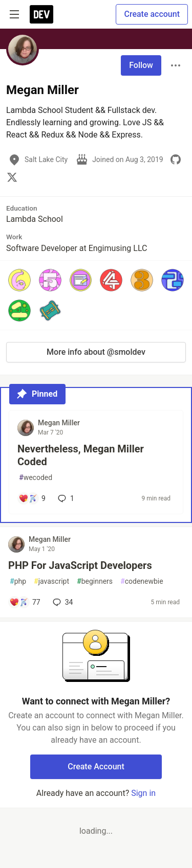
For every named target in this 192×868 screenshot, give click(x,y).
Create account (152, 14)
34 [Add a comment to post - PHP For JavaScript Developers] (62, 602)
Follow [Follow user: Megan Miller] (141, 65)
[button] (19, 280)
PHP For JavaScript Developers (80, 565)
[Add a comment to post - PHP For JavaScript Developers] (25, 602)
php (18, 581)
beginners (95, 581)
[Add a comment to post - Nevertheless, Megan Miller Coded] (32, 498)
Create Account (96, 767)
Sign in (143, 793)
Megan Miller (59, 423)
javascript (51, 581)
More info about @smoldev (96, 352)
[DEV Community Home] (41, 14)
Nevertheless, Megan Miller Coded (81, 455)
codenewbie (142, 581)
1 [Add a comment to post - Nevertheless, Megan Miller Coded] (65, 498)
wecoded (36, 478)
